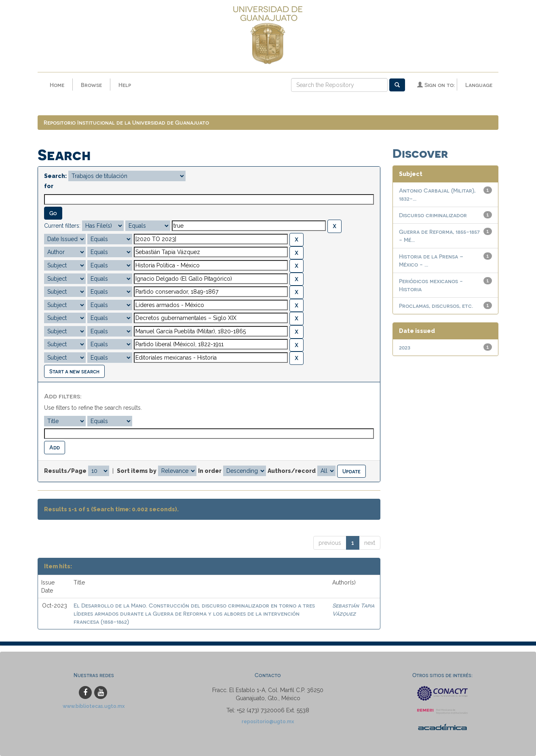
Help (125, 85)
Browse (91, 85)
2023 (405, 347)
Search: (55, 176)
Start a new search (74, 371)
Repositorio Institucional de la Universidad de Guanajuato (126, 122)
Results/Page (65, 471)
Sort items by (137, 471)
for (49, 186)
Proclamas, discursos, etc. (436, 306)
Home (57, 85)
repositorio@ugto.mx (268, 721)
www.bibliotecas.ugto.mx (94, 706)
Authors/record (292, 471)
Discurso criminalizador (433, 215)
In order (210, 471)
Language (479, 85)
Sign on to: (436, 85)
